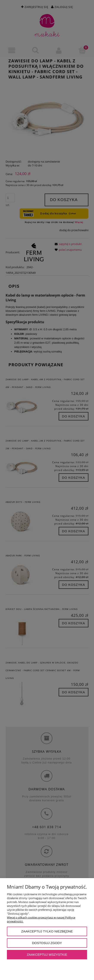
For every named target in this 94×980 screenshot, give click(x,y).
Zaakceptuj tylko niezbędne (47, 931)
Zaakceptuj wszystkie (47, 955)
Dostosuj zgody (47, 943)
